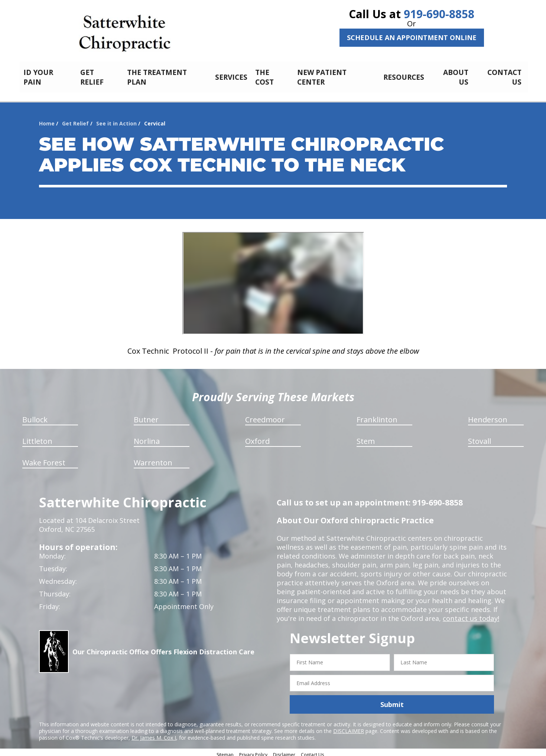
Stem (366, 437)
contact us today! (470, 614)
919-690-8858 (439, 14)
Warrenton (153, 459)
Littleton (37, 437)
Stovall (480, 437)
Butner (146, 415)
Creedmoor (265, 415)
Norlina (147, 437)
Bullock (35, 415)
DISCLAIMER (349, 727)
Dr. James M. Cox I (154, 734)
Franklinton (377, 415)
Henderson (488, 415)
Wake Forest (44, 459)
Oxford (257, 437)
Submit (392, 700)
